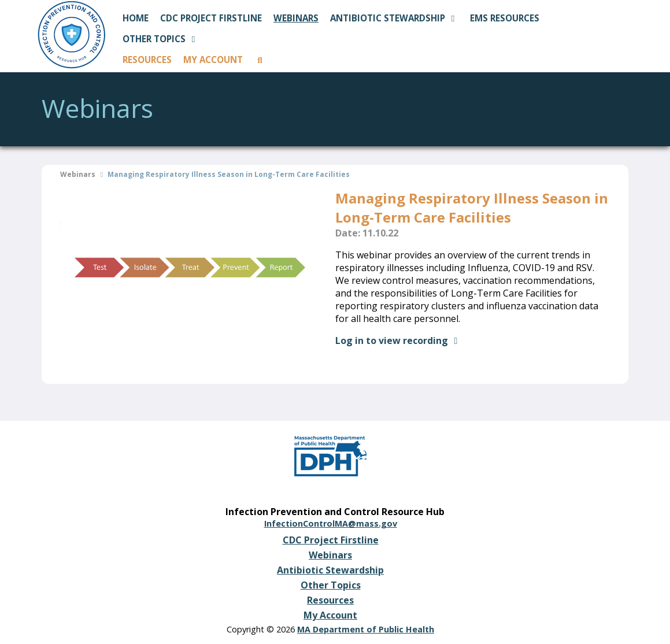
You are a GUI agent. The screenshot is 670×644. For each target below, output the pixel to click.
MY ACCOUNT (213, 60)
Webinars (78, 174)
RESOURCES (147, 60)
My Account (330, 615)
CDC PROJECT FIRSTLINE (211, 18)
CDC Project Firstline (331, 540)
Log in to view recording (399, 340)
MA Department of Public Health (366, 629)
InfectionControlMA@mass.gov (331, 523)
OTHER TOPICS (161, 39)
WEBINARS (296, 18)
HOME (136, 18)
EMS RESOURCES (505, 18)
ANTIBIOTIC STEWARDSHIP (394, 18)
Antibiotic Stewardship (330, 570)
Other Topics (331, 585)
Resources (330, 600)
